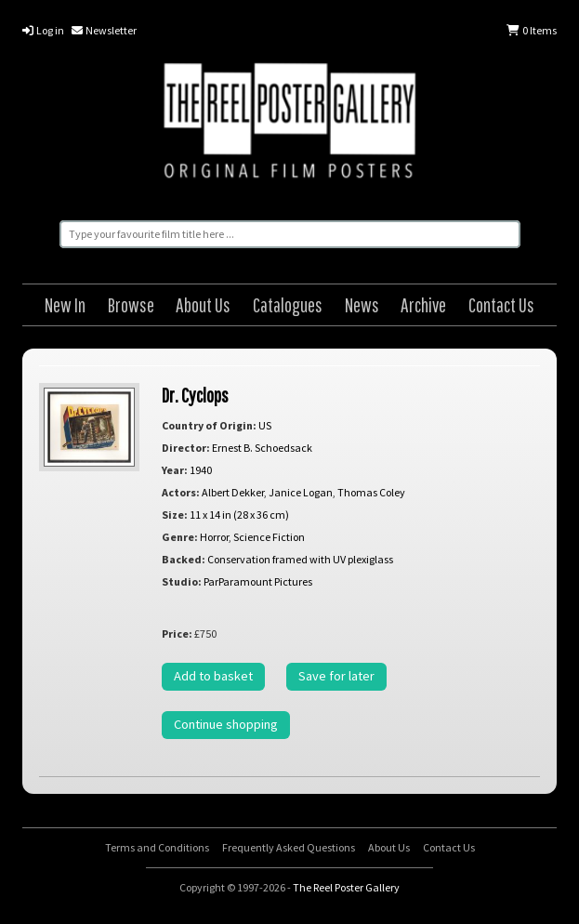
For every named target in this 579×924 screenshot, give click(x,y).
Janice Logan (301, 492)
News (362, 304)
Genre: (180, 537)
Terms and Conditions (157, 847)
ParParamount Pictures (258, 581)
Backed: (184, 559)
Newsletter (104, 30)
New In (65, 304)
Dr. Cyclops (195, 395)
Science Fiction (269, 537)
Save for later (336, 676)
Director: (186, 448)
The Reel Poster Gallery (289, 123)
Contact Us (501, 304)
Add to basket (213, 676)
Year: (175, 470)
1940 (201, 470)
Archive (423, 304)
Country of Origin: (209, 425)
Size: (175, 515)
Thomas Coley (371, 492)
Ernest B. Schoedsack (262, 448)
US (265, 425)
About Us (203, 304)
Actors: (181, 492)
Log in (43, 30)
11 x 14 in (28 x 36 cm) (239, 515)
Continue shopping (226, 724)
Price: (177, 634)
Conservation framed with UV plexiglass (300, 559)
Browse (131, 304)
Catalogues (288, 304)
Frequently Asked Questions (289, 847)
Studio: (182, 581)
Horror (214, 537)
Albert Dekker (233, 492)
